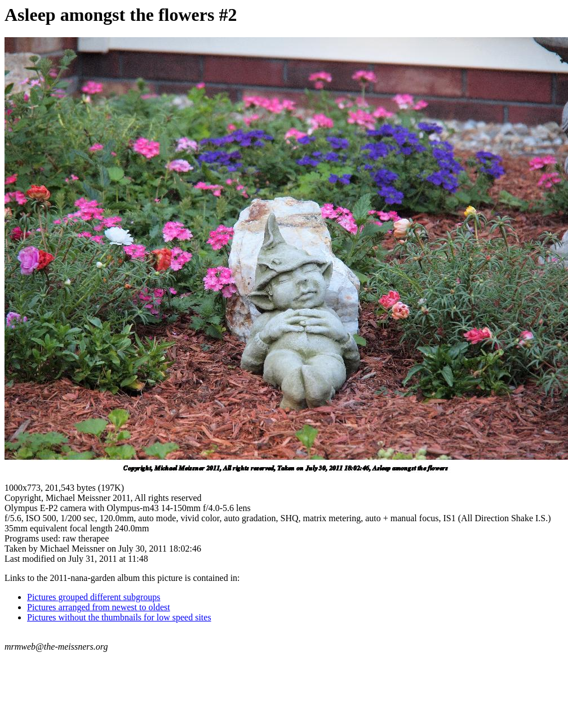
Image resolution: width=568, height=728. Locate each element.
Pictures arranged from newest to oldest (99, 607)
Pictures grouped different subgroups (94, 597)
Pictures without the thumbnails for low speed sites (119, 617)
